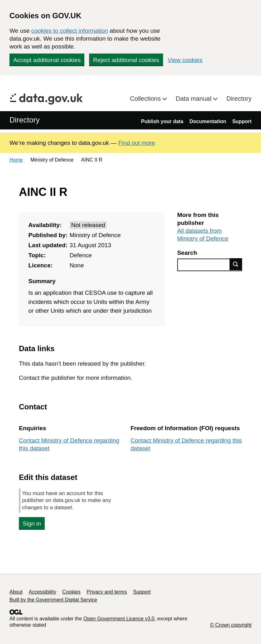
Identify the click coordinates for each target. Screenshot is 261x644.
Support (242, 121)
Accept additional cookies (47, 60)
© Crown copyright (231, 625)
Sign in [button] (32, 524)
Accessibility (42, 592)
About (16, 592)
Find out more (137, 143)
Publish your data (162, 121)
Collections (146, 99)
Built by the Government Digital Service (53, 600)
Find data (236, 264)
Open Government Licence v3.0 (119, 619)
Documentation (208, 121)
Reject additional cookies (126, 60)
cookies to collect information (70, 31)
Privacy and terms (107, 592)
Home (16, 160)
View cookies (185, 60)
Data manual (194, 99)
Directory (239, 99)
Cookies (71, 592)
